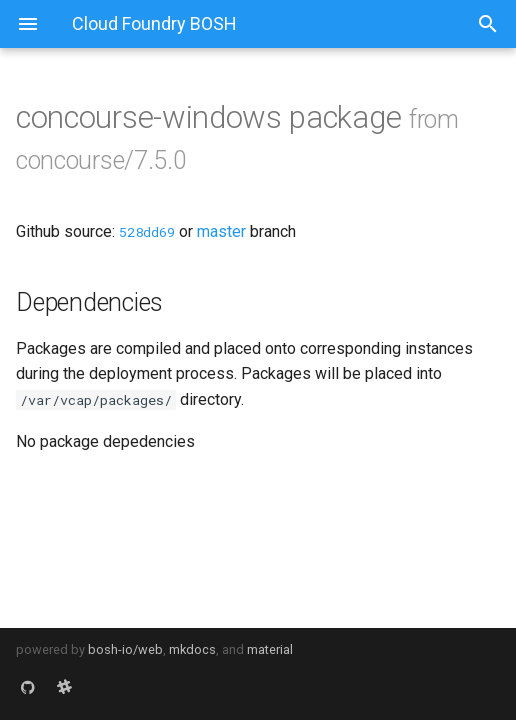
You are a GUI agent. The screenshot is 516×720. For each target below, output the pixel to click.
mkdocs (192, 649)
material (270, 649)
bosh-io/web (125, 649)
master (221, 231)
